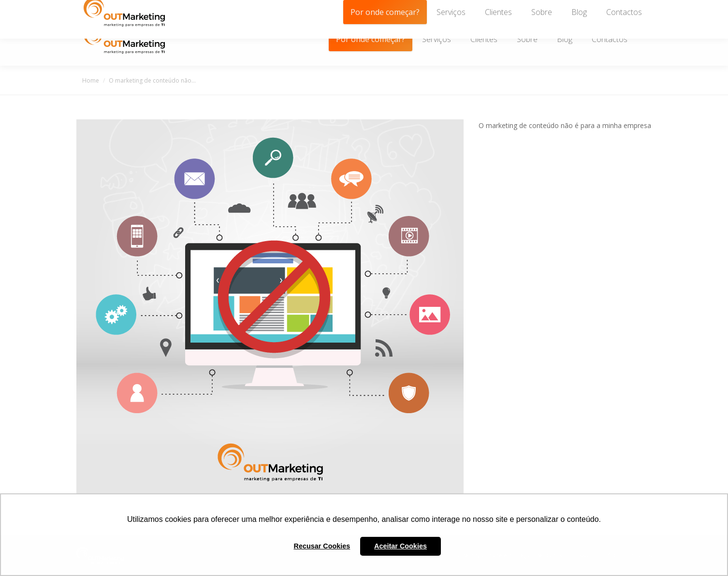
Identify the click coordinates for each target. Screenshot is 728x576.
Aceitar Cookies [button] (400, 546)
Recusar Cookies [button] (322, 546)
